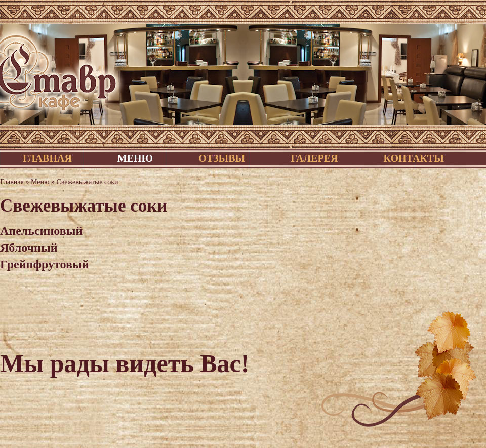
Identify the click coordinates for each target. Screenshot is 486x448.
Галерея (314, 158)
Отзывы (222, 158)
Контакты (413, 158)
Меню (135, 158)
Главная (47, 158)
